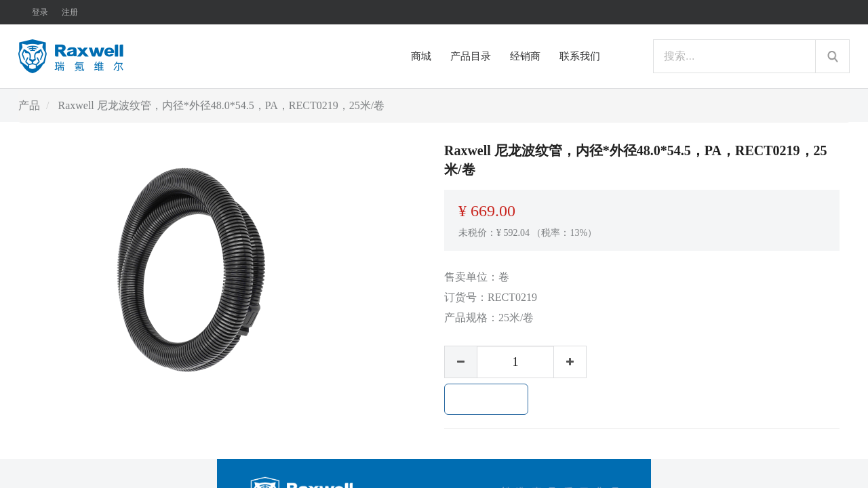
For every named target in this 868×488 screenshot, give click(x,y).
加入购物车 (486, 399)
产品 (29, 105)
